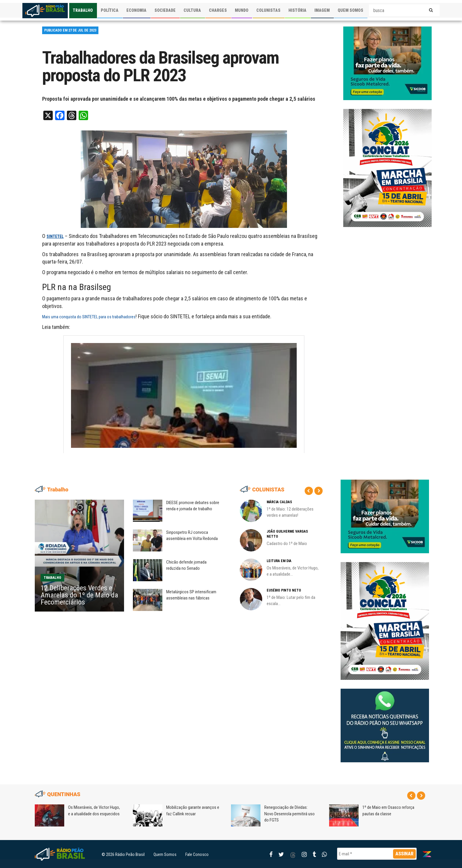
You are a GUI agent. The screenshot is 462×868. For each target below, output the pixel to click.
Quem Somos (165, 854)
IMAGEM (322, 10)
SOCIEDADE (165, 10)
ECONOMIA (136, 10)
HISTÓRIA (297, 10)
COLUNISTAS (268, 10)
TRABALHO (83, 10)
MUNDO (242, 10)
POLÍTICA (110, 10)
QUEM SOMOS (350, 10)
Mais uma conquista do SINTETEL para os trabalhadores (89, 317)
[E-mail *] (377, 854)
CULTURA (192, 10)
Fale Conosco (197, 854)
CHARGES (218, 10)
